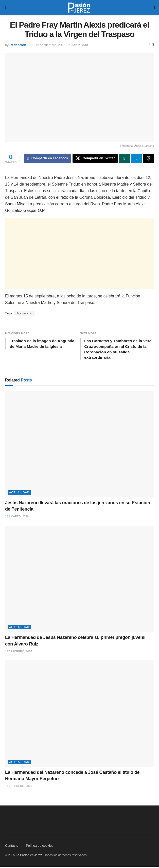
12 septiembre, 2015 (50, 45)
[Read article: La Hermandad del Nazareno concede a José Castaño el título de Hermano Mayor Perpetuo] (79, 715)
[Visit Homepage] (79, 8)
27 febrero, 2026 (19, 653)
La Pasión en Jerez (29, 856)
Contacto (12, 847)
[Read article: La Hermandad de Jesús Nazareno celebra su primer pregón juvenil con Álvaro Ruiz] (79, 580)
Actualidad (80, 45)
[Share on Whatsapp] (124, 158)
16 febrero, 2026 (19, 787)
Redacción (18, 45)
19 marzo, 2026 (17, 518)
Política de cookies (40, 847)
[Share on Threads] (148, 158)
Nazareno (25, 314)
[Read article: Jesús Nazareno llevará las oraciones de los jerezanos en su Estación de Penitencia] (79, 445)
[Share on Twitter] (95, 158)
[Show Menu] (5, 8)
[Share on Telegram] (137, 158)
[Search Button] (154, 8)
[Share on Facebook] (48, 158)
